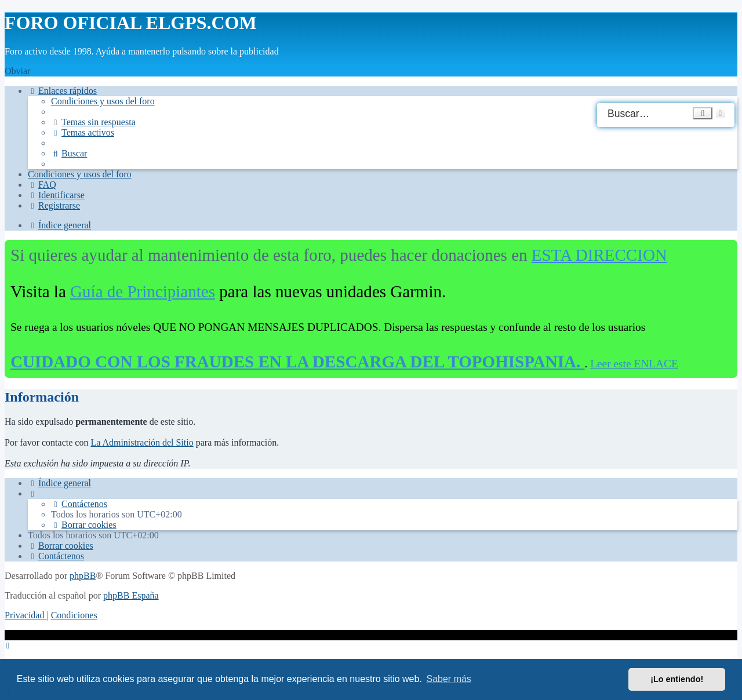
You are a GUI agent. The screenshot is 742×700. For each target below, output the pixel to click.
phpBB (83, 576)
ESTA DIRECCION (599, 255)
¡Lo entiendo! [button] (677, 679)
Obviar (17, 71)
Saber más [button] (449, 679)
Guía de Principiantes (143, 291)
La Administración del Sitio (142, 442)
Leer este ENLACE (634, 364)
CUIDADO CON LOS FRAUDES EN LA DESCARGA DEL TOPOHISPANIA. (297, 362)
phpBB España (131, 595)
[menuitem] (103, 101)
